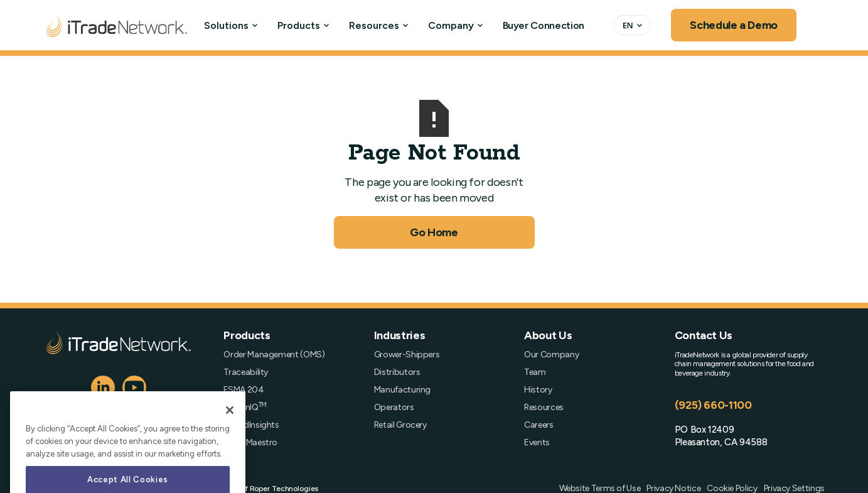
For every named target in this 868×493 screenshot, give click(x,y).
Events (537, 443)
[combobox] (632, 25)
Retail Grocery (400, 425)
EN (628, 25)
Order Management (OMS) (274, 355)
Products (299, 25)
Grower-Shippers (407, 355)
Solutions (226, 25)
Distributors (397, 372)
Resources (374, 25)
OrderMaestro (250, 443)
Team (535, 372)
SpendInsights (251, 425)
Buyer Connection (544, 25)
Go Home (434, 232)
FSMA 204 (244, 390)
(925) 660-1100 (713, 405)
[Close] (230, 439)
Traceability (246, 372)
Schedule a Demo (734, 25)
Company (451, 25)
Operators (394, 408)
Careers (538, 425)
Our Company (551, 355)
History (538, 390)
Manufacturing (402, 390)
